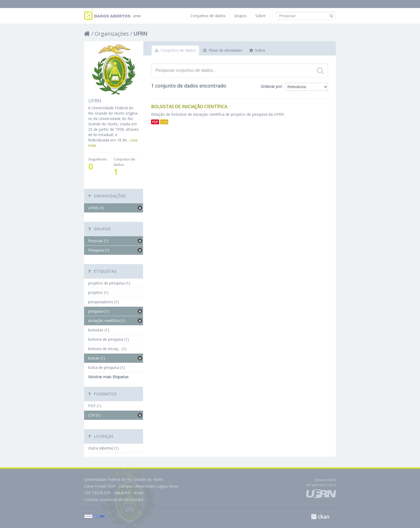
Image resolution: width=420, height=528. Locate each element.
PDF (155, 122)
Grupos (240, 16)
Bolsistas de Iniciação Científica (189, 107)
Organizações (112, 34)
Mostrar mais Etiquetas (108, 377)
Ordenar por (271, 86)
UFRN (140, 34)
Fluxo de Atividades (223, 50)
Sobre (260, 16)
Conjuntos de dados (208, 16)
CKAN (320, 517)
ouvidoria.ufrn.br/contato (122, 499)
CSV (164, 122)
